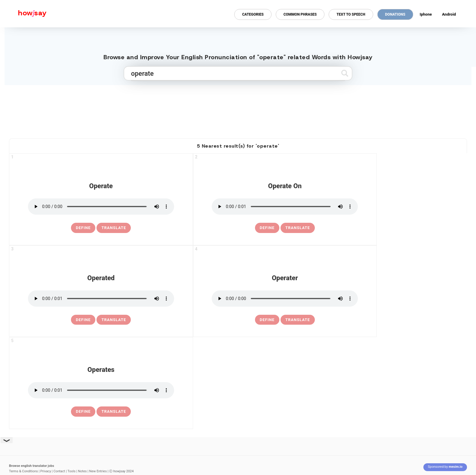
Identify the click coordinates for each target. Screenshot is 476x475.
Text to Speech (351, 14)
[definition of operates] (83, 412)
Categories (253, 14)
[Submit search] (345, 73)
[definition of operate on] (267, 228)
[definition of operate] (83, 228)
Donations (395, 14)
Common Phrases (300, 14)
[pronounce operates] (101, 390)
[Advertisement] (238, 109)
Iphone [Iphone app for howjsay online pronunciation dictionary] (426, 14)
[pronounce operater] (285, 299)
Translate (114, 228)
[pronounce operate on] (285, 207)
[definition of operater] (267, 320)
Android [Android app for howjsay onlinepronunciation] (449, 14)
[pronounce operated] (101, 299)
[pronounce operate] (101, 207)
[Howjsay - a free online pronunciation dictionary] (23, 14)
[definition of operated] (83, 320)
